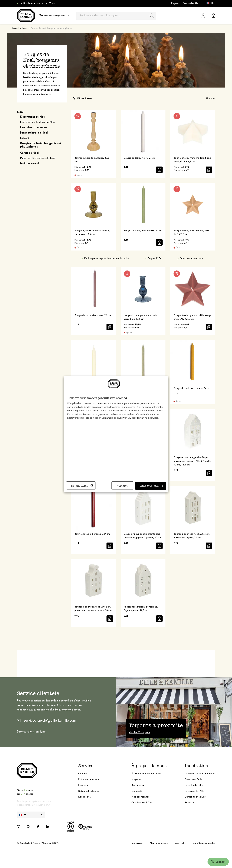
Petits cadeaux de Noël (34, 133)
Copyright (180, 843)
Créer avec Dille (193, 779)
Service (86, 766)
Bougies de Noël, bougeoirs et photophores (41, 145)
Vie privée (137, 843)
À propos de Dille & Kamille (146, 774)
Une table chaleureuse (33, 127)
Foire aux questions (89, 779)
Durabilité (137, 791)
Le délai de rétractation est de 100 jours (38, 3)
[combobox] (116, 16)
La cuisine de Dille (194, 791)
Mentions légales (159, 843)
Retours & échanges (89, 791)
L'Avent (25, 138)
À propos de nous (149, 766)
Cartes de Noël (29, 153)
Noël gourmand (29, 163)
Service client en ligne (31, 732)
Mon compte (203, 16)
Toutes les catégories (54, 16)
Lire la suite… (86, 797)
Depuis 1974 (155, 258)
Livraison (83, 785)
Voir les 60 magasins (140, 732)
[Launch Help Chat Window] (218, 862)
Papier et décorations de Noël (38, 158)
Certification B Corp (142, 803)
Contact (83, 774)
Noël (25, 28)
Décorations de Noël (33, 117)
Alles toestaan (152, 486)
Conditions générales (204, 843)
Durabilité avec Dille (196, 797)
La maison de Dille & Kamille (200, 774)
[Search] (152, 16)
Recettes (189, 803)
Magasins (175, 3)
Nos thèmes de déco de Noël (38, 122)
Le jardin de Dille (194, 785)
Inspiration (196, 766)
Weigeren (122, 486)
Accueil (15, 28)
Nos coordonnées (141, 797)
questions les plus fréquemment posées (57, 710)
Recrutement (138, 785)
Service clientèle (191, 3)
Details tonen (82, 486)
